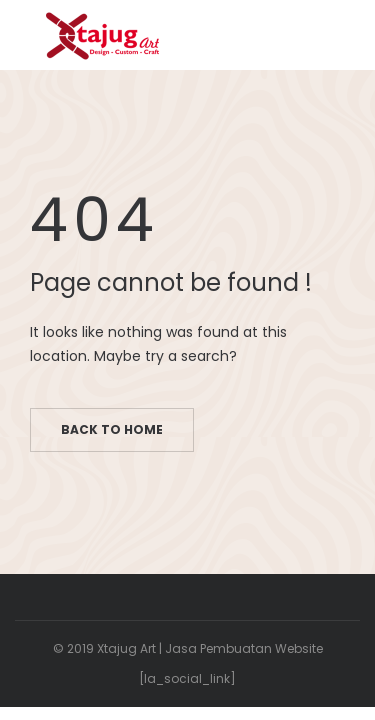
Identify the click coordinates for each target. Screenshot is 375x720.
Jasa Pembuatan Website (244, 648)
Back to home (112, 429)
